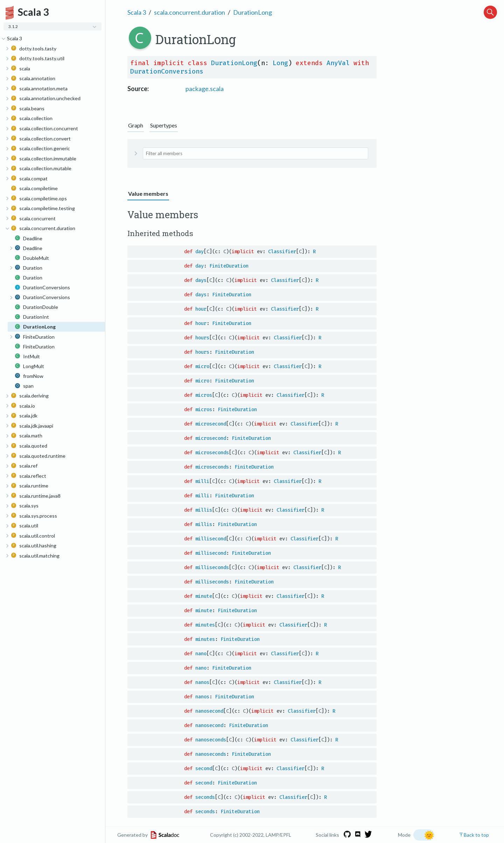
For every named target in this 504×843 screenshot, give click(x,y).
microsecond (211, 424)
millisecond (211, 539)
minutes (205, 625)
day (199, 252)
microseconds (212, 453)
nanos (202, 682)
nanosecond (209, 711)
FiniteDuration (229, 266)
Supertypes (164, 125)
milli (202, 481)
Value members (148, 194)
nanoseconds (211, 740)
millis (204, 510)
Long (280, 63)
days (201, 280)
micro (202, 367)
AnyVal (338, 63)
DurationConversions (167, 71)
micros (204, 395)
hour (201, 309)
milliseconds (212, 568)
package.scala (205, 89)
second (204, 769)
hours (202, 338)
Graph (136, 125)
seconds (205, 797)
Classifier (282, 252)
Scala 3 (137, 12)
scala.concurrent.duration (190, 12)
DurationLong (253, 12)
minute (204, 596)
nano (201, 654)
